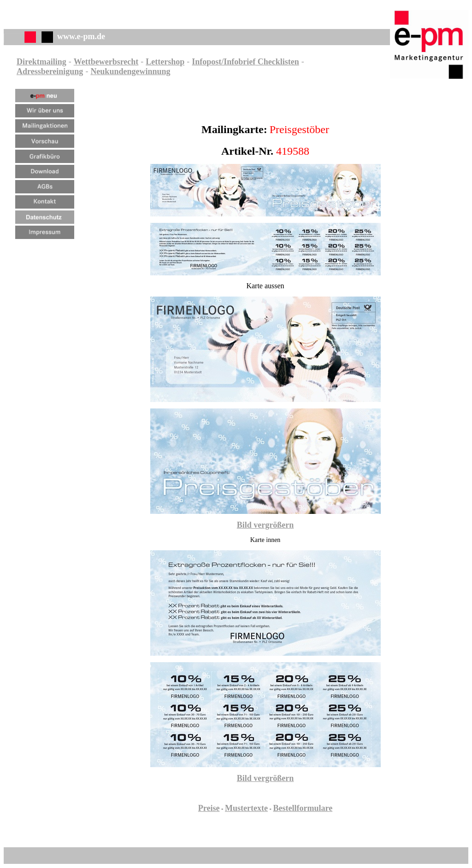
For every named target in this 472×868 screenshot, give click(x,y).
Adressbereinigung (50, 71)
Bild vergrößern (265, 525)
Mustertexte (246, 808)
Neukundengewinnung (130, 71)
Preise (209, 808)
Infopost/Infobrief (224, 62)
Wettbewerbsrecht (106, 62)
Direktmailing (41, 62)
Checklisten (277, 62)
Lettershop (165, 62)
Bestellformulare (303, 808)
